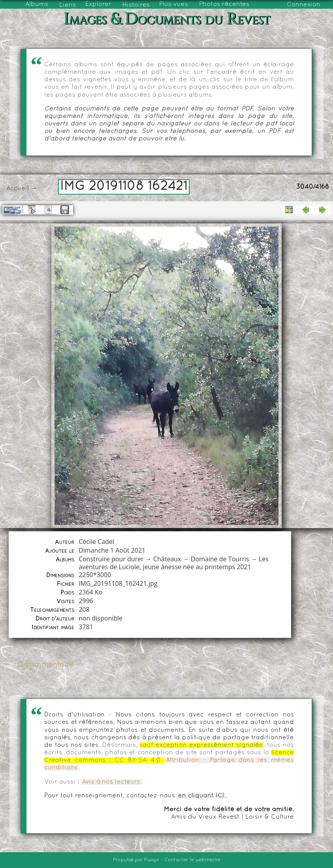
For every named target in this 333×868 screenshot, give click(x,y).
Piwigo (152, 860)
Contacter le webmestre (192, 860)
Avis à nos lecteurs (111, 782)
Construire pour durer (111, 559)
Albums (37, 4)
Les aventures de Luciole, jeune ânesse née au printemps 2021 (174, 563)
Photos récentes (224, 4)
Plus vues (174, 4)
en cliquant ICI (201, 796)
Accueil (18, 189)
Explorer (98, 4)
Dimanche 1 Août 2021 (112, 550)
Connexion (304, 5)
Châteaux (167, 559)
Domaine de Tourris (220, 559)
